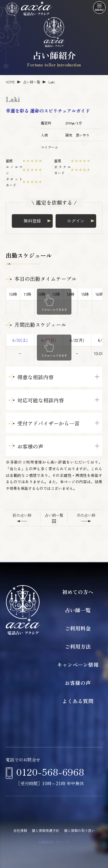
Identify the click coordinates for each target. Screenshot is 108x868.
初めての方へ (78, 592)
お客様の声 (78, 683)
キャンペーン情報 (78, 664)
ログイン (76, 221)
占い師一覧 (32, 82)
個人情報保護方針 (46, 830)
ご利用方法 (78, 646)
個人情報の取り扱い (79, 830)
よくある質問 (78, 701)
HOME (10, 82)
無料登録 (32, 221)
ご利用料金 (78, 628)
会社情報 (20, 830)
